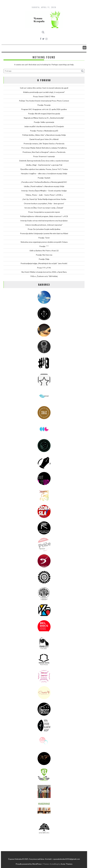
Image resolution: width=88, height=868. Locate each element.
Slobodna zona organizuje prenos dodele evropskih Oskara (44, 242)
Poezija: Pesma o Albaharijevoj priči (44, 131)
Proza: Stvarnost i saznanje (44, 156)
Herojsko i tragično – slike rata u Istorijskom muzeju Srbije (44, 173)
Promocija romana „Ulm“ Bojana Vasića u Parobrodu (44, 144)
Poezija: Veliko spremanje (44, 122)
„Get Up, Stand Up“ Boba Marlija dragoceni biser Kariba (44, 199)
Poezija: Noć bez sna (44, 255)
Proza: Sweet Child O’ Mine (44, 96)
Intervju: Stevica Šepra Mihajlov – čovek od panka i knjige (44, 191)
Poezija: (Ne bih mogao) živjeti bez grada (44, 114)
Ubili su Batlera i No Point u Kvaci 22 (44, 251)
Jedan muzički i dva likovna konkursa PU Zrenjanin (44, 126)
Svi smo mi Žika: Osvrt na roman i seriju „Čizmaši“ (44, 208)
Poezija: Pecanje (44, 105)
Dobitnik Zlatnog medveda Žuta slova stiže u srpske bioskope (44, 161)
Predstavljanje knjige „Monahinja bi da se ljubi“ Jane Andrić (44, 263)
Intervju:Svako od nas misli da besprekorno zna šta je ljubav (44, 221)
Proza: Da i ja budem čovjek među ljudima (44, 229)
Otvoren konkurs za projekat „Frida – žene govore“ (44, 203)
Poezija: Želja (44, 259)
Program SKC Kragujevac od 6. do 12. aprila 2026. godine (44, 109)
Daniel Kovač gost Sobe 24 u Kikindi (44, 139)
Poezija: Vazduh (44, 178)
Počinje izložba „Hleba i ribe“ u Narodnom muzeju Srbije (44, 135)
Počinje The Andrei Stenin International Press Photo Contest (44, 101)
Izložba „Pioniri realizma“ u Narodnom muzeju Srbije (44, 186)
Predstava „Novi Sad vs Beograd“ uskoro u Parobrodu (44, 152)
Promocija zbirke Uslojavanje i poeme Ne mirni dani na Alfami (44, 233)
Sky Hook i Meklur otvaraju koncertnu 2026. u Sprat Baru (44, 272)
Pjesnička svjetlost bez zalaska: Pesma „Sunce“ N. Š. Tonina (44, 169)
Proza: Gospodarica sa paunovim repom (44, 212)
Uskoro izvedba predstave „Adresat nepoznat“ (44, 225)
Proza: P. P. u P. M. (44, 268)
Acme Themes (67, 864)
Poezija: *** (44, 246)
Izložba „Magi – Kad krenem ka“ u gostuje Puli (44, 165)
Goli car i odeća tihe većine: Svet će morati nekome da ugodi (44, 88)
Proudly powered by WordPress (29, 864)
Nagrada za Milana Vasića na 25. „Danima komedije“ (44, 118)
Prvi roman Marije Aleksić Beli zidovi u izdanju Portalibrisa (44, 148)
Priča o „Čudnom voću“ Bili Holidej (44, 276)
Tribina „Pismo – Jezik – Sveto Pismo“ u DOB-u (44, 195)
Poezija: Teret (44, 238)
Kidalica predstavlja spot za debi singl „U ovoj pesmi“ (44, 92)
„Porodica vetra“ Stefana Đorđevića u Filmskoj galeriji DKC (44, 182)
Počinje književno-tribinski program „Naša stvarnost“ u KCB (44, 216)
